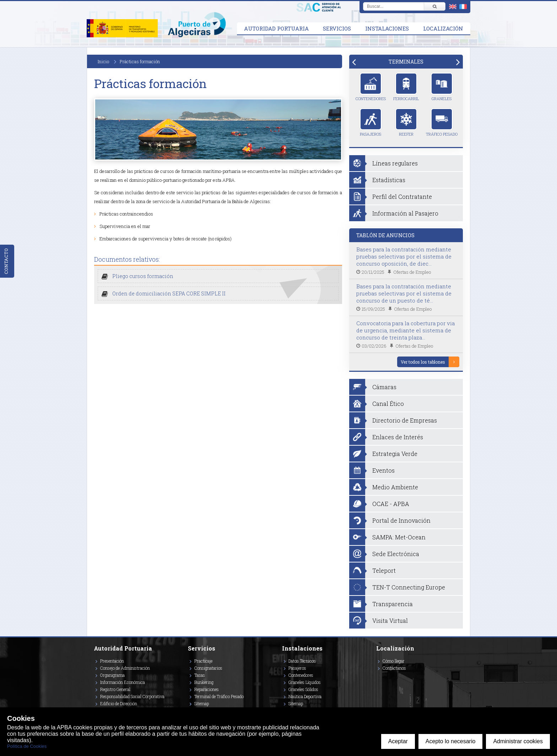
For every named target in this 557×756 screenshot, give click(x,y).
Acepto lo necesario (451, 741)
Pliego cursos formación (143, 276)
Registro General (115, 689)
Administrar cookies (518, 741)
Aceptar (398, 741)
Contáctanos (394, 668)
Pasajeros (371, 122)
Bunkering (204, 682)
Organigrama (112, 675)
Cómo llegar (394, 661)
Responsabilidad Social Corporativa (132, 696)
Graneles (442, 87)
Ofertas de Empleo (412, 272)
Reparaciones (207, 689)
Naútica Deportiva (305, 696)
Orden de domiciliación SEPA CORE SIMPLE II (169, 293)
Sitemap (202, 703)
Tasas (200, 675)
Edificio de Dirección (119, 703)
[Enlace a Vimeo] (379, 678)
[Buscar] (434, 6)
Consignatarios (208, 668)
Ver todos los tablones (423, 362)
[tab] (406, 62)
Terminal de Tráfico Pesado (219, 696)
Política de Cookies (27, 746)
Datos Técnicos (302, 661)
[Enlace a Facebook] (377, 678)
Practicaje (203, 661)
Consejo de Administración (125, 668)
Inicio (103, 61)
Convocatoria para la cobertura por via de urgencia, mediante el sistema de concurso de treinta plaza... (405, 330)
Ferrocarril (406, 87)
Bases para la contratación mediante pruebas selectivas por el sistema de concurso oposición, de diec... (404, 256)
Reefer (406, 122)
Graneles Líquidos (305, 682)
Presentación (112, 661)
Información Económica (123, 682)
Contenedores (371, 87)
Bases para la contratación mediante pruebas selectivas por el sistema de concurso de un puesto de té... (404, 293)
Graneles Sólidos (303, 689)
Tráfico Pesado (442, 122)
